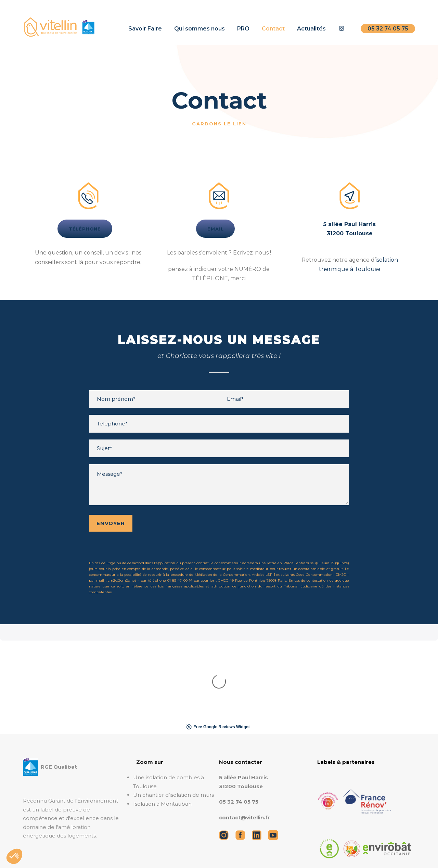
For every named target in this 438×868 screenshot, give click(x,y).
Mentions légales (79, 853)
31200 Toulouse (241, 677)
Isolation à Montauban (162, 694)
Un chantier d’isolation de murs (173, 685)
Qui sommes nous (199, 29)
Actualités (311, 29)
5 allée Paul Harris (243, 668)
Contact (273, 29)
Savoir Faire (145, 29)
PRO (243, 29)
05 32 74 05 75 (388, 29)
